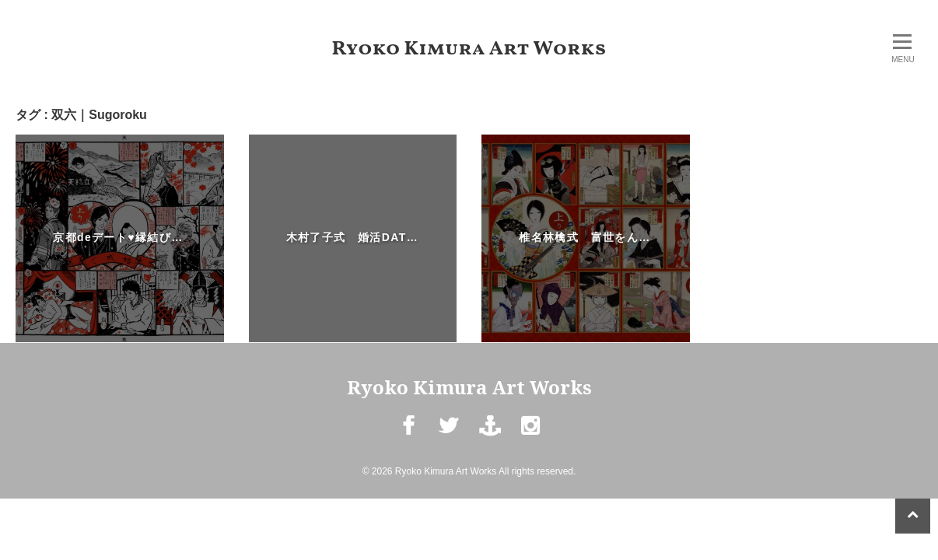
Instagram (530, 437)
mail (489, 437)
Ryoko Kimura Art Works (469, 49)
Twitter (448, 437)
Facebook (408, 437)
